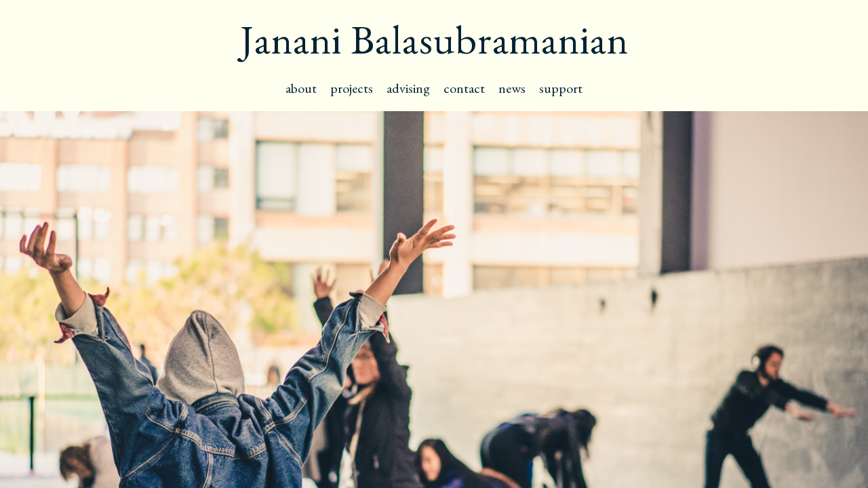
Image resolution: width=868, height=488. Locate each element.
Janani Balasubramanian (434, 39)
